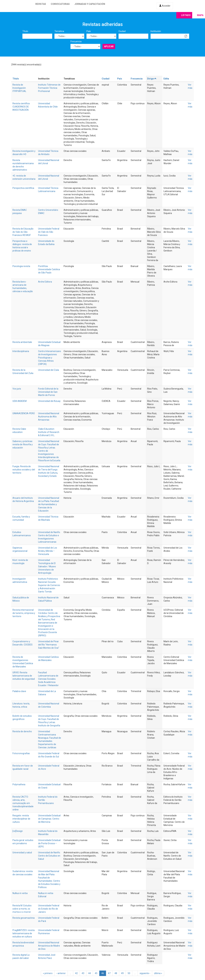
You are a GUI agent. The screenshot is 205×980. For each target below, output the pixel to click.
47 (109, 973)
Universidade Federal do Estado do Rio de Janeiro (49, 909)
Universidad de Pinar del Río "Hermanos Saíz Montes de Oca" (49, 645)
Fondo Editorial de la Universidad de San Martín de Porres (48, 392)
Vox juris (17, 389)
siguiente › (145, 973)
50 (129, 973)
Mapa (200, 15)
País (89, 31)
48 (116, 973)
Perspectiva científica (23, 188)
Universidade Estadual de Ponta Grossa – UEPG (49, 843)
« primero (48, 973)
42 (76, 973)
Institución (156, 31)
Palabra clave (19, 691)
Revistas (41, 4)
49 (122, 973)
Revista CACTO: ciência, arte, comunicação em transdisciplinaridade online (23, 803)
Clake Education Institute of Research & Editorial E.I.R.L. (49, 432)
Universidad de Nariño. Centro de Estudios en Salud (49, 856)
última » (158, 973)
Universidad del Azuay (49, 401)
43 (83, 973)
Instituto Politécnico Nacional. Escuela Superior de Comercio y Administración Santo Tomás (49, 585)
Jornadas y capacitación (90, 4)
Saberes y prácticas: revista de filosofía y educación (23, 444)
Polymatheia (19, 784)
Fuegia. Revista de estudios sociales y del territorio (24, 470)
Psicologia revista (21, 266)
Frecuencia (76, 41)
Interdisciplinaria (21, 351)
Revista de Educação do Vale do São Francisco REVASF (23, 232)
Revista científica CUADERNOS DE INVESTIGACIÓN (21, 107)
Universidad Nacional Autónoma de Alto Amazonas (49, 417)
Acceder (165, 6)
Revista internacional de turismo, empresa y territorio (24, 613)
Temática (59, 31)
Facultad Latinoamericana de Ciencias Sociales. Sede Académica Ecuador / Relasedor (48, 679)
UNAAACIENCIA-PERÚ (24, 413)
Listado (186, 15)
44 (90, 973)
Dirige (152, 79)
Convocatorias (60, 4)
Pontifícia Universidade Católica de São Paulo (49, 269)
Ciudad (122, 31)
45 (96, 973)
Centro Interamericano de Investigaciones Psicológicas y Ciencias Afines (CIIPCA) (50, 358)
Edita (166, 79)
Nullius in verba (20, 893)
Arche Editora (45, 282)
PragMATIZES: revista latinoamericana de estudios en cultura (24, 933)
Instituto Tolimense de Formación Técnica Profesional (49, 88)
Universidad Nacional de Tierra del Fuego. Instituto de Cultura (49, 470)
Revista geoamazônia (24, 918)
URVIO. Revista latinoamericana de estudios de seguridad (24, 676)
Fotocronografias (21, 753)
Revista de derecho (22, 731)
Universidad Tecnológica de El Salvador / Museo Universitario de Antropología (47, 566)
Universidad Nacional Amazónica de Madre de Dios (49, 946)
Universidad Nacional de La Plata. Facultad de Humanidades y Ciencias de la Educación (49, 504)
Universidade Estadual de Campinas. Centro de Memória (49, 819)
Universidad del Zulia (49, 370)
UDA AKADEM (20, 401)
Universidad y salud (22, 853)
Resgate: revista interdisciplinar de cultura (21, 819)
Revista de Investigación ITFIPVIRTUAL (19, 88)
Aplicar (109, 46)
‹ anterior (61, 973)
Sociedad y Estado (47, 476)
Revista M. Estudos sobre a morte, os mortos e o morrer (22, 909)
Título (25, 31)
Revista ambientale (22, 342)
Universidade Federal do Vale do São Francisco (49, 232)
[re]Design (18, 831)
